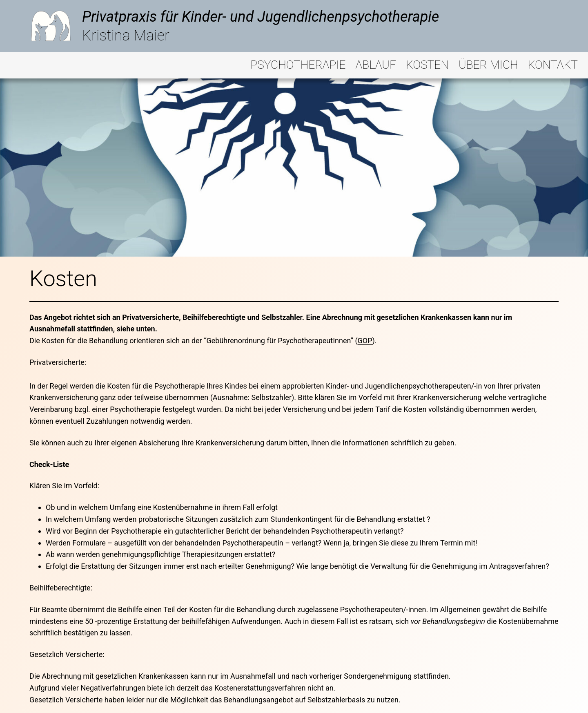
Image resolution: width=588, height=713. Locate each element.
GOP (365, 341)
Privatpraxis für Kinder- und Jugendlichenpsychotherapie (261, 17)
